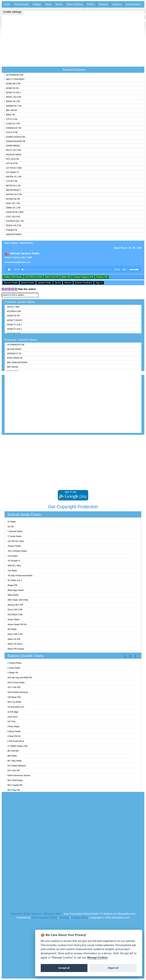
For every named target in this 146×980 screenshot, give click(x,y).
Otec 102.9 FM (12, 217)
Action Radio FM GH (17, 624)
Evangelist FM (13, 128)
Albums (68, 283)
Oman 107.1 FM (12, 208)
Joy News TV (12, 172)
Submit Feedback (84, 283)
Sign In (99, 283)
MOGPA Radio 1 (13, 190)
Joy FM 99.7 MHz (13, 168)
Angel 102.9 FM (13, 97)
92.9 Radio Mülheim (17, 766)
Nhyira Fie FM (12, 199)
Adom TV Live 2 (14, 329)
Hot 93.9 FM (11, 163)
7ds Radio (12, 571)
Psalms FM (11, 230)
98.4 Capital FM (15, 785)
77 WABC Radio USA (17, 746)
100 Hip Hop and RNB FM (20, 678)
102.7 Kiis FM (14, 687)
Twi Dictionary (21, 4)
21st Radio (13, 556)
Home (7, 4)
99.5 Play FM (14, 790)
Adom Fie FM (11, 88)
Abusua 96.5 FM (15, 605)
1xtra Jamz (13, 717)
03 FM (11, 527)
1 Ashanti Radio (15, 531)
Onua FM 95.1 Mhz (14, 212)
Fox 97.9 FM (11, 132)
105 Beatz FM (14, 697)
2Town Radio (13, 726)
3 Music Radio (14, 731)
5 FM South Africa (16, 741)
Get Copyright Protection (73, 507)
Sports (59, 4)
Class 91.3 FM (12, 124)
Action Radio (13, 619)
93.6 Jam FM (13, 770)
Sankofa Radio (13, 234)
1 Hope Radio (14, 668)
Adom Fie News (15, 644)
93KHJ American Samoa (19, 775)
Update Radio (44, 283)
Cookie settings (12, 12)
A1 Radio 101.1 (15, 580)
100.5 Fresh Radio (16, 682)
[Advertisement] (73, 38)
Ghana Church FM (14, 137)
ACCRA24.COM (34, 277)
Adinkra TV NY (14, 354)
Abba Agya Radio (16, 590)
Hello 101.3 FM (12, 150)
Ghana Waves (12, 146)
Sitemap (64, 918)
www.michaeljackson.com (17, 262)
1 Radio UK (13, 673)
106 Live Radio (14, 702)
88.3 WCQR (13, 751)
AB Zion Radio (14, 349)
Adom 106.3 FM (12, 84)
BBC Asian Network (17, 363)
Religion (37, 4)
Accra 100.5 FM (15, 610)
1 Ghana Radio (14, 663)
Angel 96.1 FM (12, 101)
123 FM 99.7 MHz (16, 541)
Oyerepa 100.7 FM (14, 221)
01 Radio (12, 522)
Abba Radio (13, 595)
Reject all (113, 968)
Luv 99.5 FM (11, 181)
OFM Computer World (44, 918)
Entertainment (133, 4)
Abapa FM (12, 585)
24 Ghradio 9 (14, 561)
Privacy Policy (80, 918)
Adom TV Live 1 (13, 93)
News (48, 4)
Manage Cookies (98, 958)
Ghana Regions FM (15, 141)
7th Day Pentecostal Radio (20, 575)
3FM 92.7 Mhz (13, 307)
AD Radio (12, 629)
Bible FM (9, 115)
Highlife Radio (13, 155)
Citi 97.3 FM (11, 119)
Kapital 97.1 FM (13, 177)
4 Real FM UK (14, 736)
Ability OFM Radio (14, 79)
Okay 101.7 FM (12, 203)
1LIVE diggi (13, 712)
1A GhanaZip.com (14, 75)
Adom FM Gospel (16, 649)
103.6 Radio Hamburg (18, 692)
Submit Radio (28, 283)
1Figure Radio (14, 546)
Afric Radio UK (15, 358)
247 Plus (12, 721)
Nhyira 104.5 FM (13, 194)
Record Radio (11, 283)
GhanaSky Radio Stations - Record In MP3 (36, 914)
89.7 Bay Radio (15, 761)
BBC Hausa (11, 110)
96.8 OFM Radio (15, 780)
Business (103, 4)
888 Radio (12, 756)
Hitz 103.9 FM (12, 159)
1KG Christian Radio (17, 551)
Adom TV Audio (15, 320)
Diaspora (117, 4)
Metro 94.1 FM (12, 186)
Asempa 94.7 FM (13, 106)
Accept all (64, 968)
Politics (91, 4)
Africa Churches (75, 4)
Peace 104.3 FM (13, 225)
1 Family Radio (15, 536)
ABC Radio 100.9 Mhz (18, 600)
